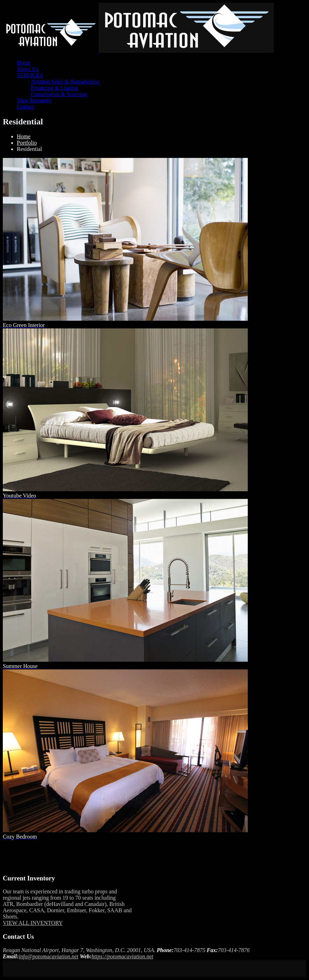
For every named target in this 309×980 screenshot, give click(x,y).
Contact (26, 107)
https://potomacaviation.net (122, 956)
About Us (28, 69)
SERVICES (30, 75)
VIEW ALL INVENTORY (33, 923)
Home (24, 63)
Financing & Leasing (54, 88)
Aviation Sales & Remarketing (65, 82)
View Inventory (34, 100)
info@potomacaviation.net (48, 956)
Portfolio (27, 143)
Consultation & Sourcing (59, 94)
